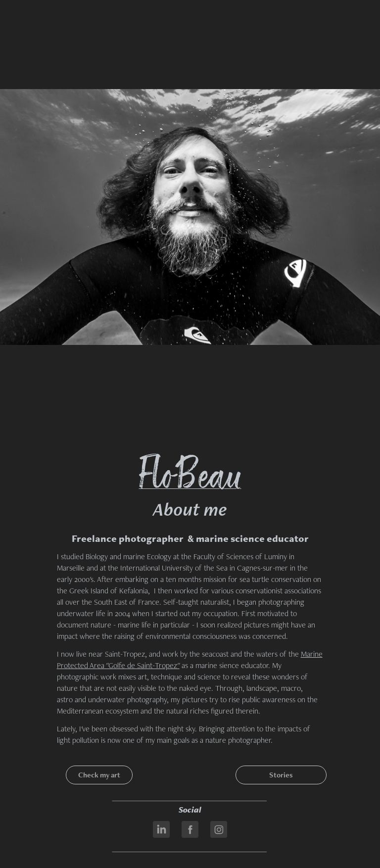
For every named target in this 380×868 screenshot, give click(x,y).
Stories (281, 775)
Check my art (99, 775)
